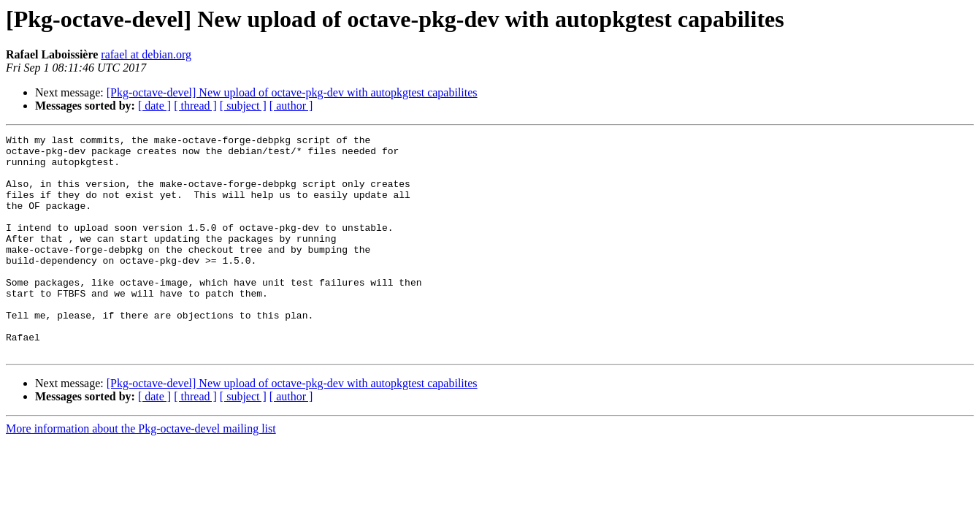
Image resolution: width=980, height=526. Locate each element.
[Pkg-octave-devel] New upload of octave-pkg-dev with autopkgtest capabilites (292, 92)
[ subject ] (243, 106)
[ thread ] (195, 106)
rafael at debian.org (146, 54)
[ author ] (291, 106)
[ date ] (154, 106)
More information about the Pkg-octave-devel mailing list (141, 472)
